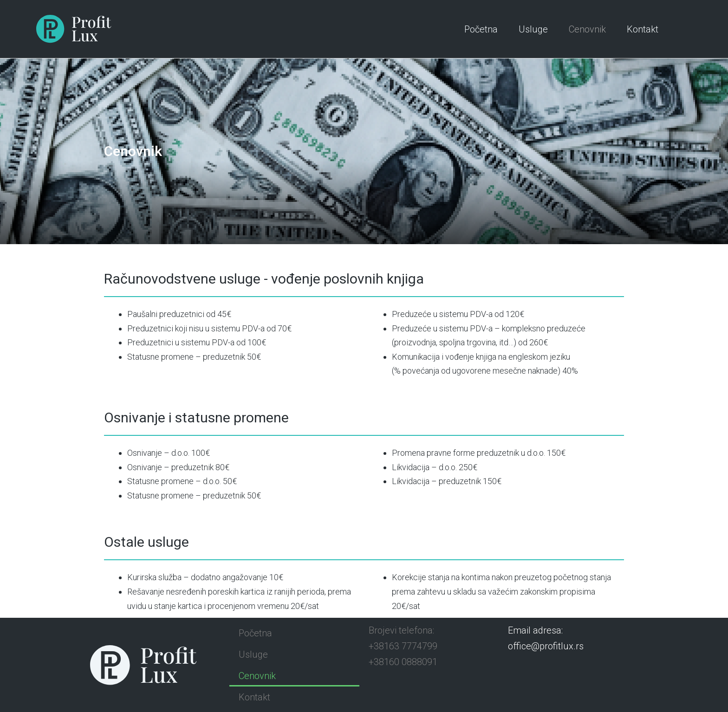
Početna (481, 29)
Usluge (533, 29)
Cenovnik (587, 29)
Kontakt (643, 29)
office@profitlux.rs (546, 646)
